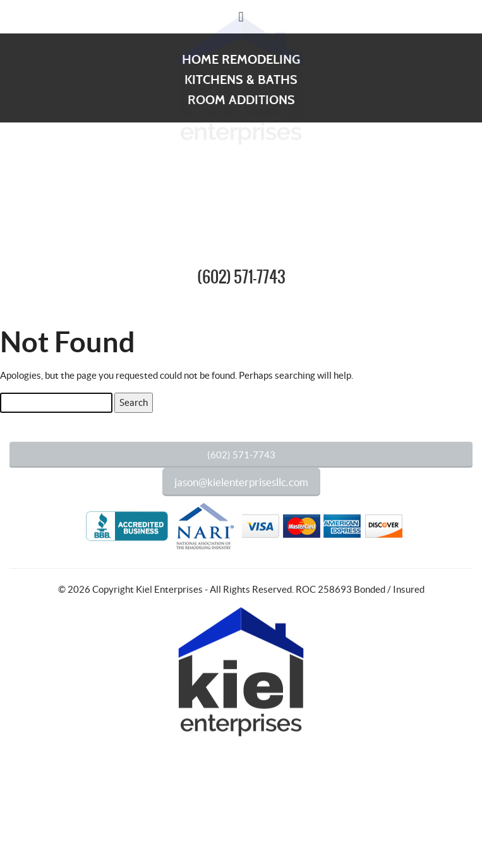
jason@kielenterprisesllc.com (241, 491)
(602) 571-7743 (241, 278)
